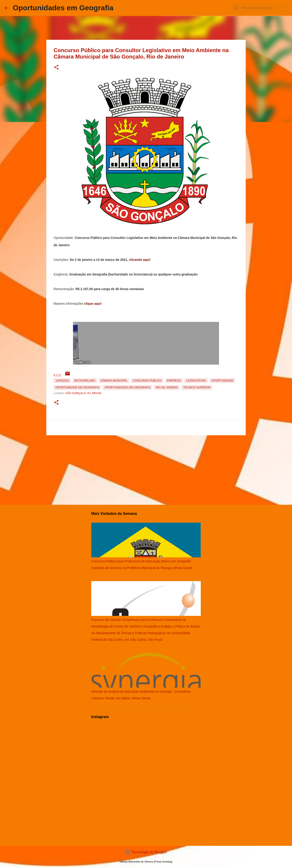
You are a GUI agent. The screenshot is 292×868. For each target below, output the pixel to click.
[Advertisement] (146, 469)
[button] (56, 68)
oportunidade (222, 381)
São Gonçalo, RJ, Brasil (84, 393)
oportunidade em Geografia (77, 387)
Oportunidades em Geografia (63, 8)
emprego (174, 381)
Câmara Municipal (114, 381)
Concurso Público (147, 381)
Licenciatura (196, 381)
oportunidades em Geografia (128, 387)
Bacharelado (85, 381)
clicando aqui (139, 260)
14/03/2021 (62, 381)
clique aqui (93, 304)
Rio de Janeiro (167, 387)
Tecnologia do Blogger (146, 852)
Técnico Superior (197, 387)
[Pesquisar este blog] (264, 8)
